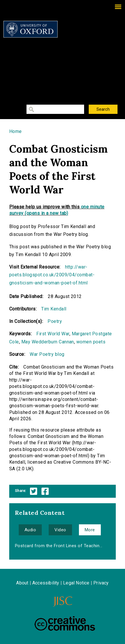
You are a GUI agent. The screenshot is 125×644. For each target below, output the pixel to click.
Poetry (55, 321)
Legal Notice (76, 583)
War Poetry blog (47, 354)
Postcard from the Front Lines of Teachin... (59, 546)
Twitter (34, 491)
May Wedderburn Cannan (48, 342)
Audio (30, 530)
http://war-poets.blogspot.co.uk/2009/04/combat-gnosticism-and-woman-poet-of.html (52, 275)
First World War (53, 334)
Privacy (101, 583)
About (22, 583)
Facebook (45, 491)
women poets (91, 342)
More (90, 530)
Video (60, 530)
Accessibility (46, 583)
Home (16, 131)
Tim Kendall (54, 309)
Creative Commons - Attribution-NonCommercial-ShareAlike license (65, 623)
